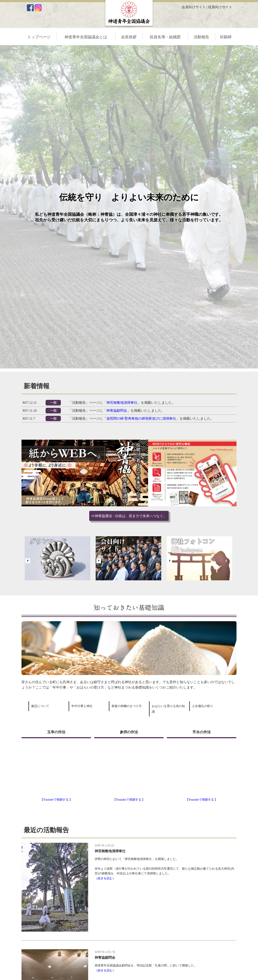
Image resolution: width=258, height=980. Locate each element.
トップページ (39, 37)
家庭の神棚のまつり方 (127, 706)
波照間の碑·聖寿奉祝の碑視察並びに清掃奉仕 (141, 418)
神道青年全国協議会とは (86, 37)
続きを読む (105, 878)
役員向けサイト (220, 7)
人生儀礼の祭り (203, 706)
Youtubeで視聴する (56, 800)
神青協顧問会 (117, 411)
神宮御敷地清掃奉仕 (122, 403)
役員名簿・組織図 (165, 37)
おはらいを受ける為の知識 (168, 709)
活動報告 (201, 37)
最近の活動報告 (46, 830)
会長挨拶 (129, 37)
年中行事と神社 (82, 706)
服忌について (40, 706)
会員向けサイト (194, 7)
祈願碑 (226, 37)
